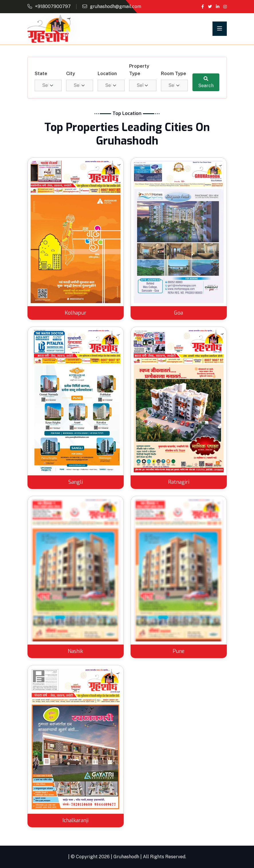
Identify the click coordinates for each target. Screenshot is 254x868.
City (71, 74)
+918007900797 (53, 6)
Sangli (76, 482)
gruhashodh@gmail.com (116, 6)
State (41, 74)
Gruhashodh (126, 857)
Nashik (75, 651)
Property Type (139, 70)
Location (107, 74)
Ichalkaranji (75, 820)
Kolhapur (76, 313)
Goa (179, 313)
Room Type (174, 74)
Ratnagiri (179, 482)
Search (206, 82)
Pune (179, 651)
